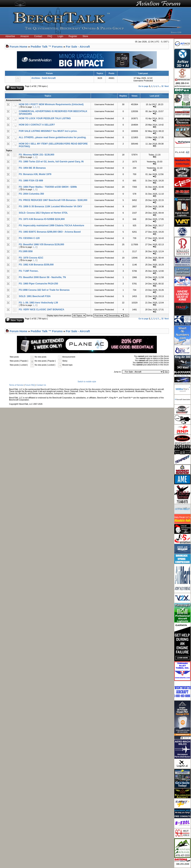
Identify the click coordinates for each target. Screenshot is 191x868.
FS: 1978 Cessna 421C (31, 258)
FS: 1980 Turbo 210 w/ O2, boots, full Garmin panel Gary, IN (51, 162)
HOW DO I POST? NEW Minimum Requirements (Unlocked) (51, 104)
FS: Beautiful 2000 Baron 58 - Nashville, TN (42, 277)
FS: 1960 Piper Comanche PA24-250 (38, 284)
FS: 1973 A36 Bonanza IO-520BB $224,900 (42, 219)
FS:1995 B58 (26, 251)
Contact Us (41, 385)
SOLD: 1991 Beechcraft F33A (35, 296)
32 (162, 86)
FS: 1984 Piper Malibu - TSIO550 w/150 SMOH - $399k (48, 187)
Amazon (25, 36)
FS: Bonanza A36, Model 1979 (35, 174)
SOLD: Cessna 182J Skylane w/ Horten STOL (43, 213)
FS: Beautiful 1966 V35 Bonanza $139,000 (41, 244)
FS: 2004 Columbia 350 (31, 194)
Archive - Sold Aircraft (43, 78)
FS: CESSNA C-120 (29, 238)
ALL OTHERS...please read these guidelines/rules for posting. (53, 137)
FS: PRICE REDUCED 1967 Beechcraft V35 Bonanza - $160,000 (53, 200)
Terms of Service (16, 385)
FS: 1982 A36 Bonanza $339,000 (36, 265)
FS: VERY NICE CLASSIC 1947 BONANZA (42, 310)
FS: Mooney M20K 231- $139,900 (37, 155)
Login (60, 36)
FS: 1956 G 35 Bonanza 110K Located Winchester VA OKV (50, 206)
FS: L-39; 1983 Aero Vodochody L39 (38, 303)
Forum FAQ (30, 385)
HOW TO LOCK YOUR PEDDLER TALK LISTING (45, 118)
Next (167, 86)
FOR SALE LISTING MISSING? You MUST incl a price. (48, 131)
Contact (38, 36)
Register (73, 36)
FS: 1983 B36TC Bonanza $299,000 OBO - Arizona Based (50, 232)
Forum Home (19, 47)
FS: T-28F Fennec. (29, 271)
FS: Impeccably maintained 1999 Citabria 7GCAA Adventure (51, 225)
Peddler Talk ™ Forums (47, 47)
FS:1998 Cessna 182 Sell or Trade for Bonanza (44, 290)
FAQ (50, 36)
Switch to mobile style (87, 382)
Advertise (10, 36)
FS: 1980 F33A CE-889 (31, 181)
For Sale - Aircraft (78, 47)
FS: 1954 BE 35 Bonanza (32, 168)
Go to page (144, 86)
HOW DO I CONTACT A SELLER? (37, 125)
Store (85, 36)
